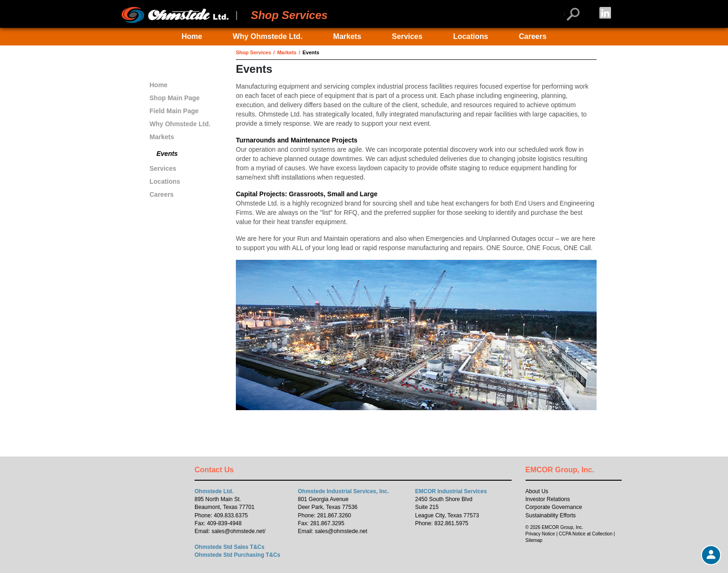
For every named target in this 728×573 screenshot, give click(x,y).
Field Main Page (174, 111)
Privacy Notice (540, 534)
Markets (347, 36)
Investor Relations (548, 499)
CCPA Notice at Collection (586, 534)
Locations (471, 36)
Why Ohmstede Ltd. (267, 36)
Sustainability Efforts (551, 515)
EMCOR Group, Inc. (560, 470)
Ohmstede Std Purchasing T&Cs (237, 555)
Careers (533, 36)
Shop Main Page (175, 98)
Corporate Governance (554, 507)
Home (192, 36)
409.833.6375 (231, 515)
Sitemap (534, 540)
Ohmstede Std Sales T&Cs (230, 547)
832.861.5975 (451, 523)
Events (167, 154)
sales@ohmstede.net (238, 531)
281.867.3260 (334, 515)
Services (407, 36)
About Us (537, 491)
